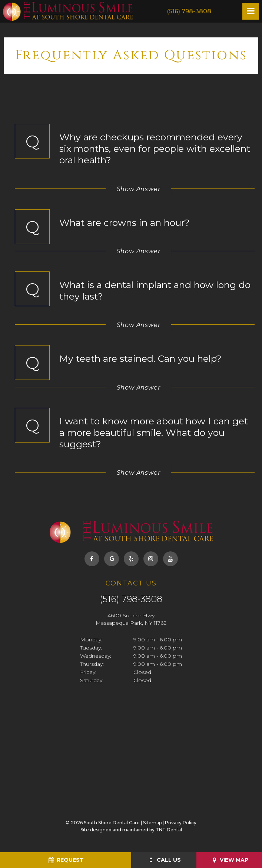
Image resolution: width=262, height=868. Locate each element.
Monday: (91, 640)
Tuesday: (91, 648)
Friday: (88, 672)
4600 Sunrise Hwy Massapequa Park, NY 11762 (131, 619)
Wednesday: (96, 656)
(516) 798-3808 (189, 11)
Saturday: (92, 680)
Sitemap (152, 823)
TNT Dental (169, 830)
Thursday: (92, 664)
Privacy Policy (181, 823)
